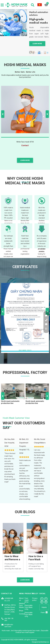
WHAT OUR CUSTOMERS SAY (24, 425)
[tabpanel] (39, 52)
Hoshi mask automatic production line (10, 402)
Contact (22, 614)
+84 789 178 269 (9, 619)
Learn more (37, 44)
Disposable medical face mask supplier (32, 631)
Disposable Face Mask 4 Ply (29, 614)
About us (21, 599)
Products (29, 594)
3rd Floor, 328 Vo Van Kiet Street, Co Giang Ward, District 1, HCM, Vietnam (10, 610)
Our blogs (25, 512)
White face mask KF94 (25, 142)
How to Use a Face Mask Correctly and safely (36, 558)
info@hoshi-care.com (9, 626)
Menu (21, 594)
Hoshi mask (6, 631)
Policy (35, 594)
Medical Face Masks (22, 605)
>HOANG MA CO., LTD (9, 599)
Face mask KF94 (27, 600)
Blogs (21, 611)
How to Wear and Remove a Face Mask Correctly (12, 558)
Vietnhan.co (40, 642)
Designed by (36, 642)
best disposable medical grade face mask (25, 631)
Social (42, 594)
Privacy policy (35, 599)
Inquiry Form (44, 608)
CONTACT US (6, 594)
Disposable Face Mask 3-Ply (29, 607)
